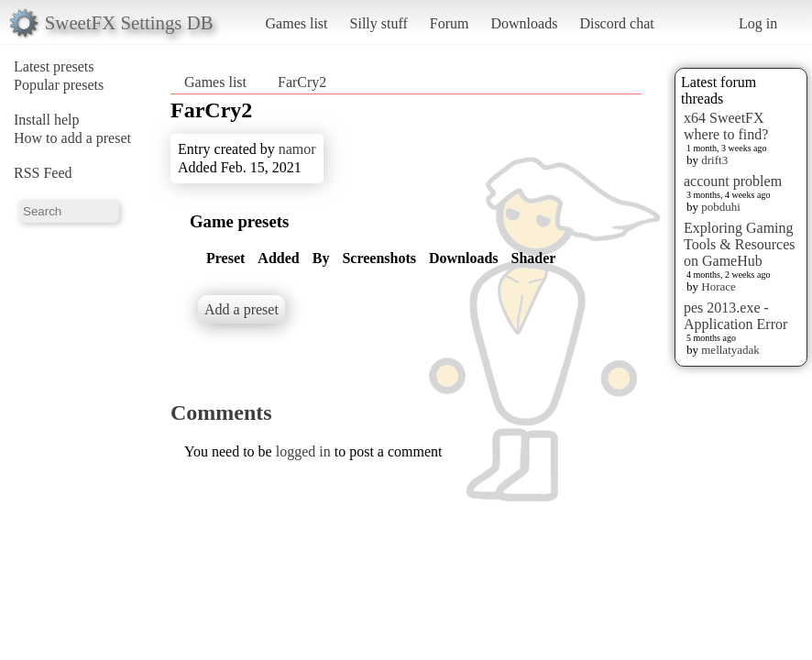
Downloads (524, 23)
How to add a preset (72, 138)
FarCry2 (302, 82)
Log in (758, 23)
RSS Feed (43, 173)
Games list (297, 23)
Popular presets (59, 85)
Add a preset (241, 309)
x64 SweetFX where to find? (726, 126)
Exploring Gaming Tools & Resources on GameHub (740, 244)
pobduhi (721, 207)
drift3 (714, 160)
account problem (733, 181)
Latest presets (54, 66)
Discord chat (616, 23)
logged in (303, 451)
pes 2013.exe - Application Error (735, 316)
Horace (719, 286)
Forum (450, 23)
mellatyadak (730, 350)
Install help (47, 120)
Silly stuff (379, 23)
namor (297, 149)
